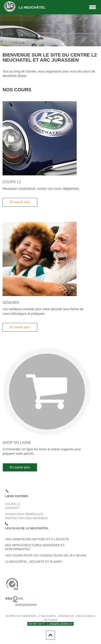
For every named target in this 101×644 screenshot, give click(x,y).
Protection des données (26, 518)
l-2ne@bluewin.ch (60, 624)
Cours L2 (13, 504)
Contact (12, 508)
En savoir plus (20, 202)
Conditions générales (24, 514)
